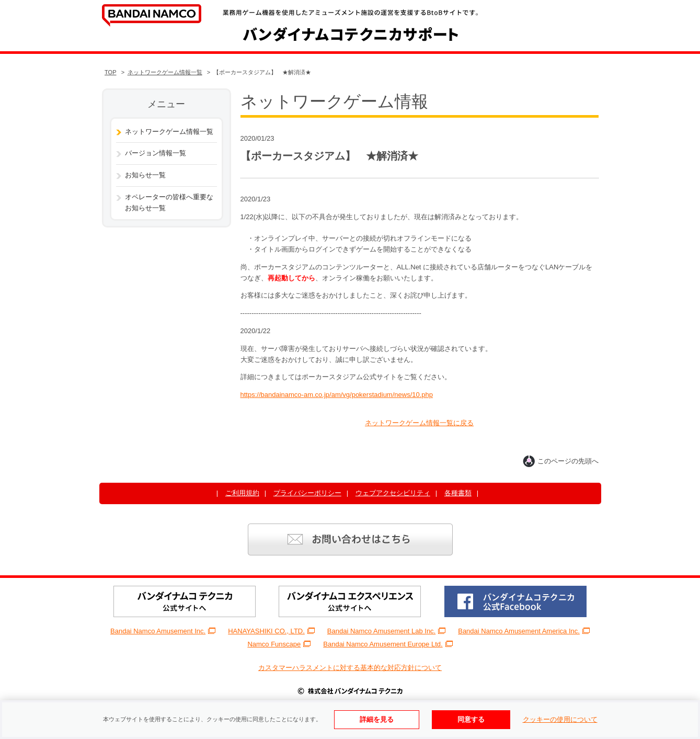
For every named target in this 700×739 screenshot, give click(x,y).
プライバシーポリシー (307, 493)
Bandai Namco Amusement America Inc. (524, 631)
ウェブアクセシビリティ (393, 493)
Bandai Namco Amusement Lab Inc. (386, 631)
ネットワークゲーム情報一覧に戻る (419, 423)
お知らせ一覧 (145, 175)
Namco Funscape (279, 644)
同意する (471, 719)
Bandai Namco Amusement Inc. (163, 631)
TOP (111, 72)
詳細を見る (377, 719)
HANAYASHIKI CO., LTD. (271, 631)
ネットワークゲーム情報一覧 (165, 72)
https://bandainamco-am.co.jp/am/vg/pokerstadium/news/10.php (337, 395)
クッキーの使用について (560, 719)
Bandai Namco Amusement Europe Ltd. (388, 644)
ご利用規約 (242, 493)
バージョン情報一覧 (156, 153)
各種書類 (458, 493)
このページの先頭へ (561, 461)
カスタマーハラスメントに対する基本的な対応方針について (350, 668)
